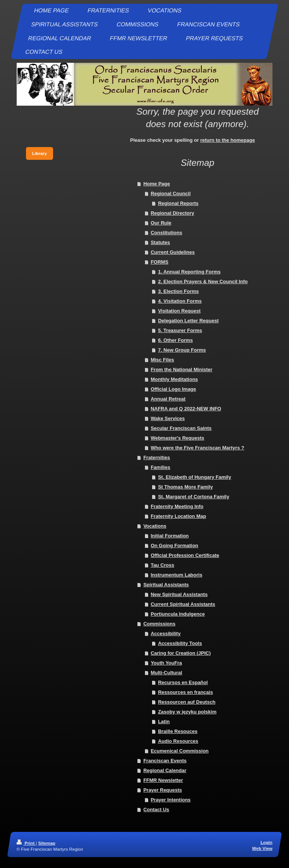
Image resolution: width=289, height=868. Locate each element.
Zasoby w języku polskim (187, 712)
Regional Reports (178, 203)
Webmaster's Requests (177, 438)
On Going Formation (174, 546)
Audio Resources (178, 741)
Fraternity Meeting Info (177, 506)
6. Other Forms (175, 340)
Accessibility (166, 634)
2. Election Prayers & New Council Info (203, 281)
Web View (262, 848)
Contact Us (156, 810)
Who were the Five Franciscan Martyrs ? (197, 448)
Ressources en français (186, 692)
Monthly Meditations (174, 379)
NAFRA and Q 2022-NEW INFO (186, 409)
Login (266, 842)
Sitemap (46, 843)
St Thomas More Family (186, 487)
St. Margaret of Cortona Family (194, 497)
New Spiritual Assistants (179, 594)
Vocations (155, 526)
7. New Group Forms (182, 350)
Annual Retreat (168, 399)
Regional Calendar (165, 770)
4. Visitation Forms (180, 301)
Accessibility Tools (180, 643)
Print (26, 843)
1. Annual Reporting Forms (189, 272)
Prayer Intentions (170, 800)
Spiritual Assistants (166, 585)
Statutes (160, 242)
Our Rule (161, 223)
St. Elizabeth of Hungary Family (195, 477)
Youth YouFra (166, 663)
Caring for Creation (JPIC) (181, 653)
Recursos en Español (183, 682)
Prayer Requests (163, 790)
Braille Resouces (178, 731)
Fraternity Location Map (178, 516)
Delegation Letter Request (188, 321)
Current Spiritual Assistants (183, 604)
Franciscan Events (165, 761)
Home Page (157, 184)
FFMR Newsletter (163, 780)
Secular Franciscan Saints (181, 428)
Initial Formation (170, 536)
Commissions (159, 624)
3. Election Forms (178, 291)
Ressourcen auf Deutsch (187, 702)
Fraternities (157, 458)
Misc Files (162, 360)
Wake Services (168, 418)
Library (40, 153)
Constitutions (166, 233)
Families (160, 467)
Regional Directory (172, 213)
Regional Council (170, 193)
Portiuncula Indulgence (178, 614)
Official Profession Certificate (185, 555)
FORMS (159, 262)
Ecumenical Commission (179, 751)
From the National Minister (181, 370)
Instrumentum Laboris (176, 575)
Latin (164, 722)
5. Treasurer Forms (180, 330)
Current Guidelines (173, 252)
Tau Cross (162, 565)
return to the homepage (227, 140)
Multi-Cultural (166, 673)
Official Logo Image (173, 389)
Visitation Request (179, 311)
